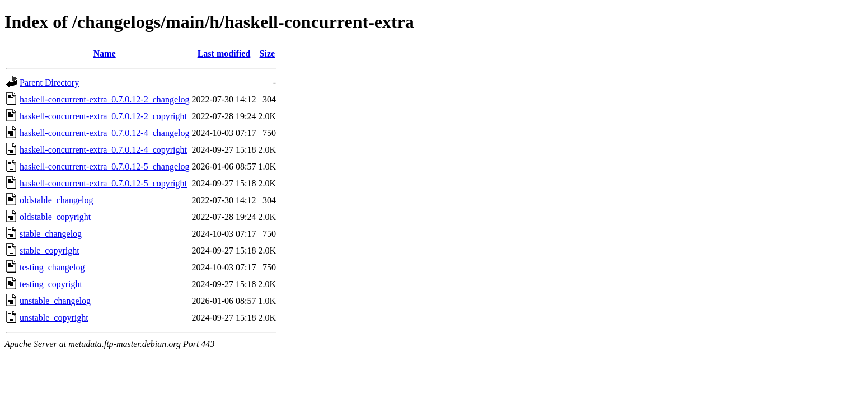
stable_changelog (51, 234)
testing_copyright (51, 284)
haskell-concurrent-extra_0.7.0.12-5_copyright (103, 183)
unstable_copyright (54, 318)
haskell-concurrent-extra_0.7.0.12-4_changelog (104, 133)
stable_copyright (50, 250)
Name (105, 53)
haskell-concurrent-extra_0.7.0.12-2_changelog (104, 99)
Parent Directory (49, 83)
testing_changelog (52, 267)
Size (268, 53)
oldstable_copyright (55, 217)
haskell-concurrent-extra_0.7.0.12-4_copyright (103, 150)
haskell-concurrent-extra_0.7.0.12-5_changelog (104, 167)
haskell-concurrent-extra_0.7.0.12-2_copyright (103, 116)
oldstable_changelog (57, 200)
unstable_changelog (55, 301)
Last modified (224, 53)
